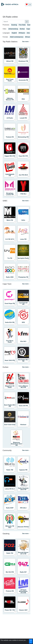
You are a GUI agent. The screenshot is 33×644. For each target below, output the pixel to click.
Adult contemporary (17, 37)
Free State (22, 25)
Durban (22, 29)
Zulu (28, 33)
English (14, 33)
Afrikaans (22, 33)
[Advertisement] (16, 12)
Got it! (31, 641)
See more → (26, 42)
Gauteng (14, 25)
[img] (30, 5)
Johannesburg (13, 29)
